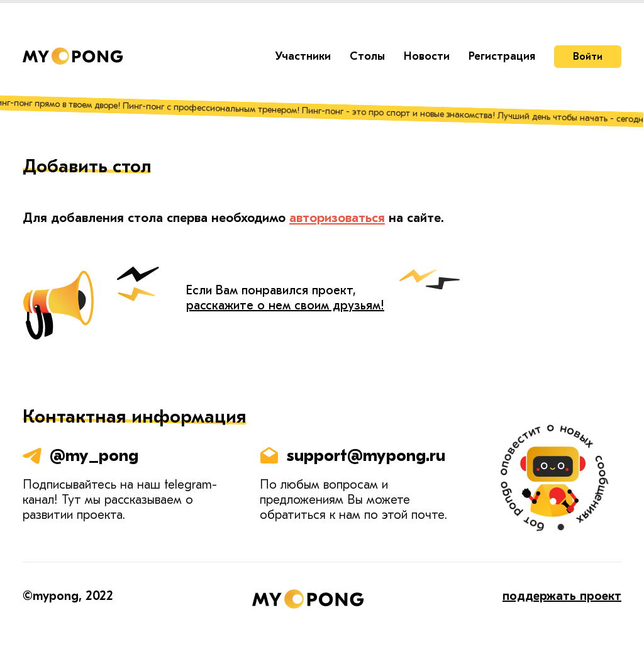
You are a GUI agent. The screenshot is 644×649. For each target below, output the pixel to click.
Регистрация (502, 56)
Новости (427, 56)
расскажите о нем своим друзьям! (285, 305)
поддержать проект (562, 596)
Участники (303, 56)
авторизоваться (337, 218)
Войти (588, 57)
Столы (367, 56)
